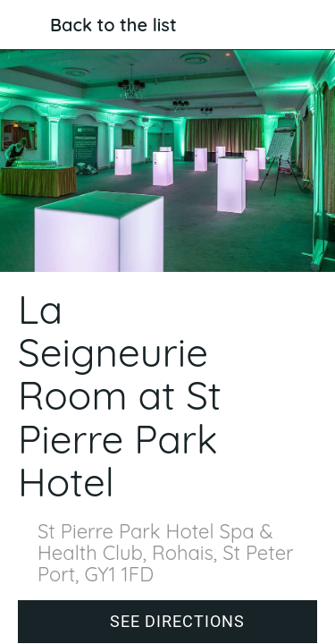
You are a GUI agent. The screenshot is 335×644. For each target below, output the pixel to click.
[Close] (25, 25)
